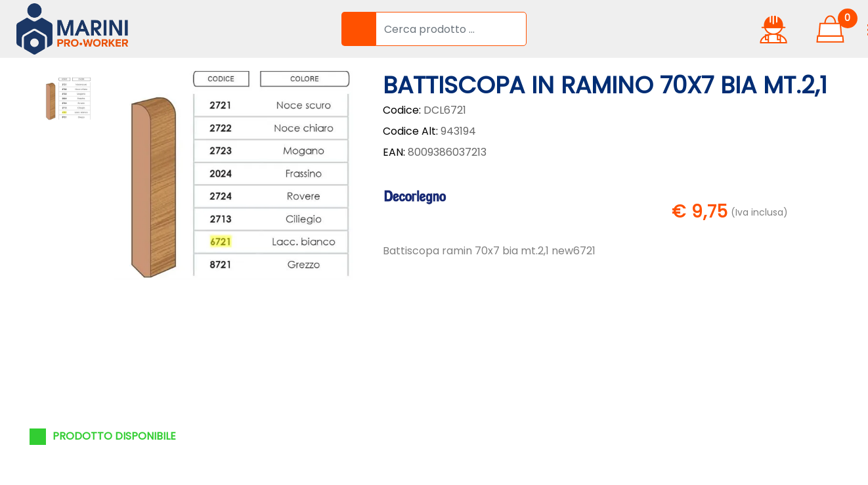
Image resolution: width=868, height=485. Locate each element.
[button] (358, 29)
